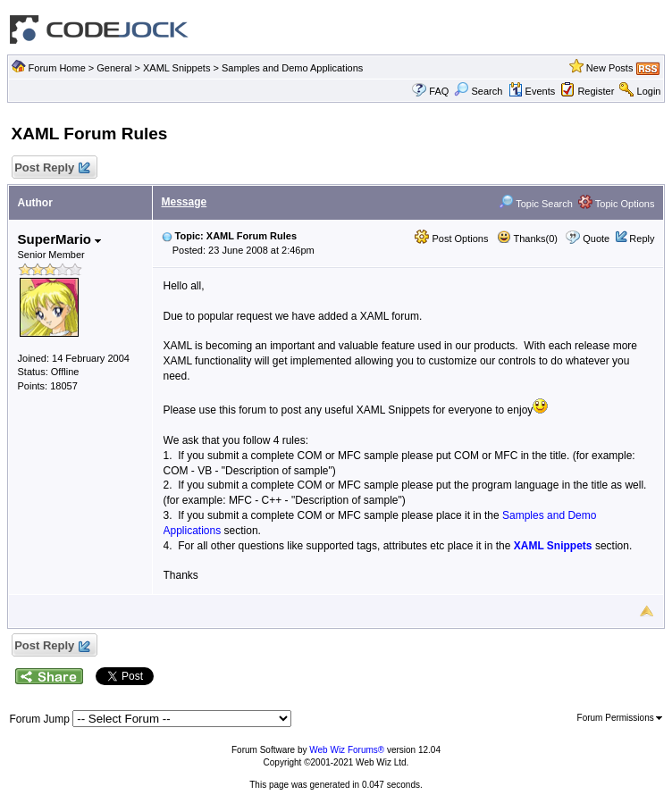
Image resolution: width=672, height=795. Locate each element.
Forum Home (57, 68)
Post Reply (52, 168)
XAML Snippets (176, 68)
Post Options (451, 238)
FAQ (439, 91)
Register (596, 91)
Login (649, 91)
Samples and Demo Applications (292, 68)
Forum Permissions (620, 718)
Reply (642, 238)
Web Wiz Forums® (347, 750)
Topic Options (617, 204)
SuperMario (60, 239)
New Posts (610, 68)
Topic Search (535, 204)
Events (532, 91)
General (114, 68)
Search (478, 91)
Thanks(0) (527, 238)
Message (185, 202)
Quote (596, 238)
